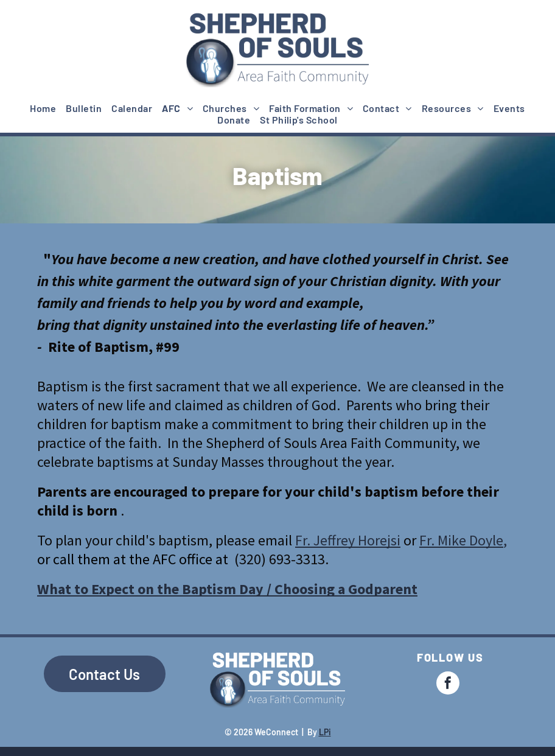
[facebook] (448, 684)
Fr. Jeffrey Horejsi (348, 540)
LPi (325, 732)
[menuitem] (43, 108)
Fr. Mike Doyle (461, 540)
